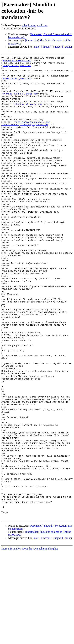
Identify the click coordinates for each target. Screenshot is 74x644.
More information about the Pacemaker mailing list (30, 641)
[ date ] (36, 47)
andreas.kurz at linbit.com (20, 101)
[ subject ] (57, 47)
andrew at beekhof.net (17, 61)
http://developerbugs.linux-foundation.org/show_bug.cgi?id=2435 (26, 137)
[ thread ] (46, 47)
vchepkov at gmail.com (35, 25)
